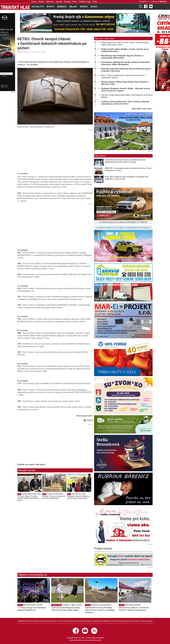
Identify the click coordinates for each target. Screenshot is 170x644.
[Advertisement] (55, 150)
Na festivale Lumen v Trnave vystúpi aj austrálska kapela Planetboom (32, 607)
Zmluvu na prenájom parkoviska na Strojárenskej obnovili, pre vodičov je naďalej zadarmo (100, 609)
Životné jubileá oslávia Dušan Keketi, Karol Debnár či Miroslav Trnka (125, 83)
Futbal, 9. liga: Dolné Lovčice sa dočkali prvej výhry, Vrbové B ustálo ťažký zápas (66, 607)
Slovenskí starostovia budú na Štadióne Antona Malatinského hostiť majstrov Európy (125, 161)
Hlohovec (50, 2)
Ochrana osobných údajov (82, 621)
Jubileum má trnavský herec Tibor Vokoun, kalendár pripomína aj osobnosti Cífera (125, 103)
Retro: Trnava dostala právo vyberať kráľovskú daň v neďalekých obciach (123, 76)
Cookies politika (146, 621)
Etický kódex (98, 621)
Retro (75, 2)
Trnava (34, 2)
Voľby (95, 2)
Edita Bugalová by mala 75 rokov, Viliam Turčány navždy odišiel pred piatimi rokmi (29, 497)
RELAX (20, 52)
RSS (113, 621)
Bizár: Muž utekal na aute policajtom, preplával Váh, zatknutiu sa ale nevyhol (127, 178)
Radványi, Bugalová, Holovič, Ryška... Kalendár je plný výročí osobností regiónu (126, 90)
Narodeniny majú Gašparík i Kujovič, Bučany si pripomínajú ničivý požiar (79, 496)
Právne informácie (64, 621)
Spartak (59, 2)
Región (41, 2)
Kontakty (119, 621)
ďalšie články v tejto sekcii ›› (142, 109)
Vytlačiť (88, 420)
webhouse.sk (96, 640)
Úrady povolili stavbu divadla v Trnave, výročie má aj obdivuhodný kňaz (54, 496)
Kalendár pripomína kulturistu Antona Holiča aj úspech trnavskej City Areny (126, 70)
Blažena (163, 1)
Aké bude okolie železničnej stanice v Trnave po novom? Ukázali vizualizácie (134, 607)
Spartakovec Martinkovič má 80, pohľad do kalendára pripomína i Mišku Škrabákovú (125, 63)
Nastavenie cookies (131, 621)
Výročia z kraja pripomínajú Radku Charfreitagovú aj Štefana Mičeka (127, 96)
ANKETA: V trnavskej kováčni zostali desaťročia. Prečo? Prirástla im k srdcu (129, 169)
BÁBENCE (62, 7)
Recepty (67, 2)
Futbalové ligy (85, 2)
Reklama (107, 621)
